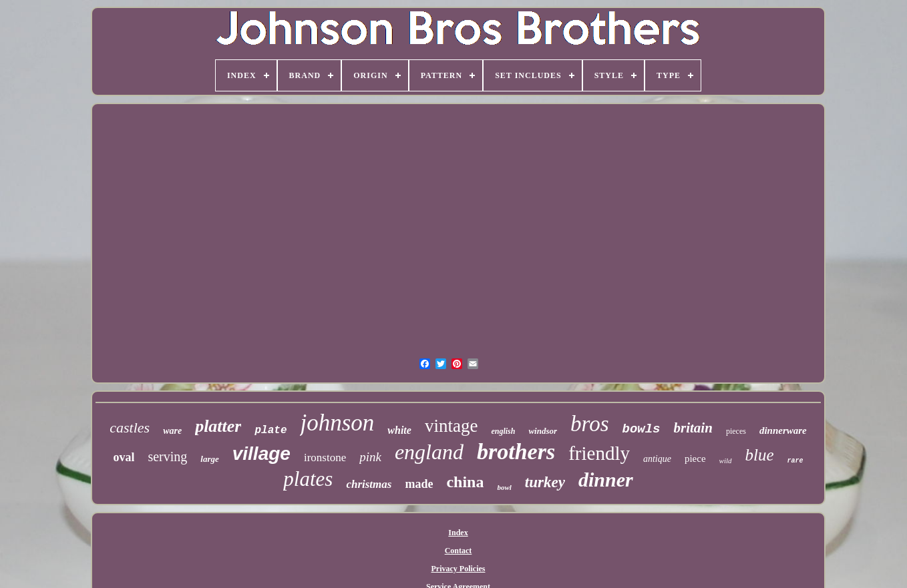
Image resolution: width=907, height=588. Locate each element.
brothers (516, 452)
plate (270, 430)
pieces (736, 431)
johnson (337, 423)
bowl (504, 487)
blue (760, 455)
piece (695, 459)
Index (458, 533)
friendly (599, 453)
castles (130, 427)
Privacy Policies (459, 569)
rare (795, 461)
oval (124, 457)
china (465, 482)
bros (589, 424)
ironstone (325, 458)
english (503, 431)
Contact (459, 551)
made (419, 484)
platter (218, 426)
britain (693, 428)
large (209, 459)
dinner (606, 480)
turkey (545, 482)
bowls (642, 429)
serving (167, 457)
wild (726, 461)
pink (370, 457)
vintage (451, 426)
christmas (369, 484)
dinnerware (783, 430)
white (399, 430)
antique (657, 459)
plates (308, 479)
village (261, 454)
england (429, 452)
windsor (543, 431)
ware (172, 431)
